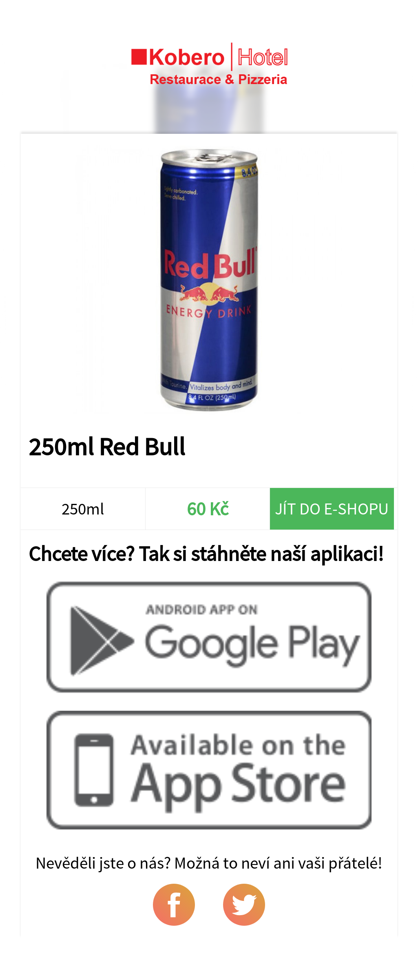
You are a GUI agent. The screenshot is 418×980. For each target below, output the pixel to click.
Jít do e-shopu (332, 509)
